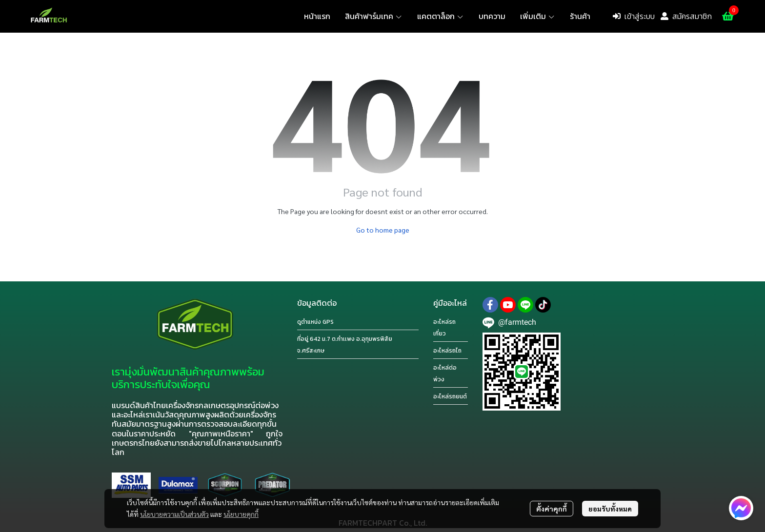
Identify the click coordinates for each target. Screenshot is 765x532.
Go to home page (383, 230)
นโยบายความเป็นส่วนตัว (174, 514)
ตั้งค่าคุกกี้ (552, 509)
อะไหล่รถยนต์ (450, 396)
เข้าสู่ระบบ (634, 16)
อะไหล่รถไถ (447, 351)
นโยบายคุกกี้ (241, 514)
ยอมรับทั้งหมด (610, 509)
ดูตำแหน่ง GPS (315, 322)
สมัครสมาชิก (686, 16)
